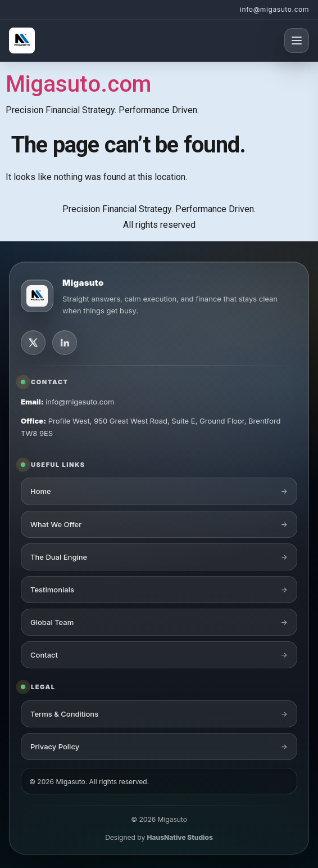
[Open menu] (297, 41)
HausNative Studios (180, 837)
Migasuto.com (78, 84)
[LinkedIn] (65, 343)
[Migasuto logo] (37, 296)
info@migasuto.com (274, 9)
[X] (33, 343)
